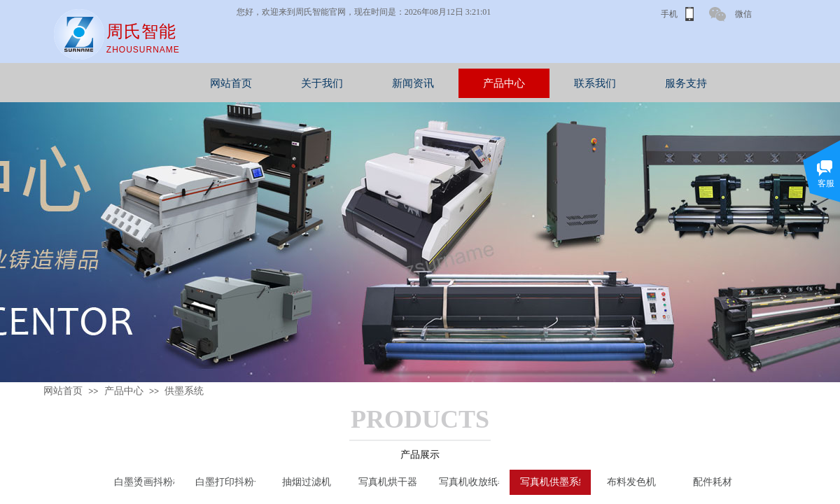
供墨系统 (184, 391)
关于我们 (394, 83)
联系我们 (667, 83)
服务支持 (758, 83)
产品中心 (576, 83)
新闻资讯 (485, 83)
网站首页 (303, 83)
